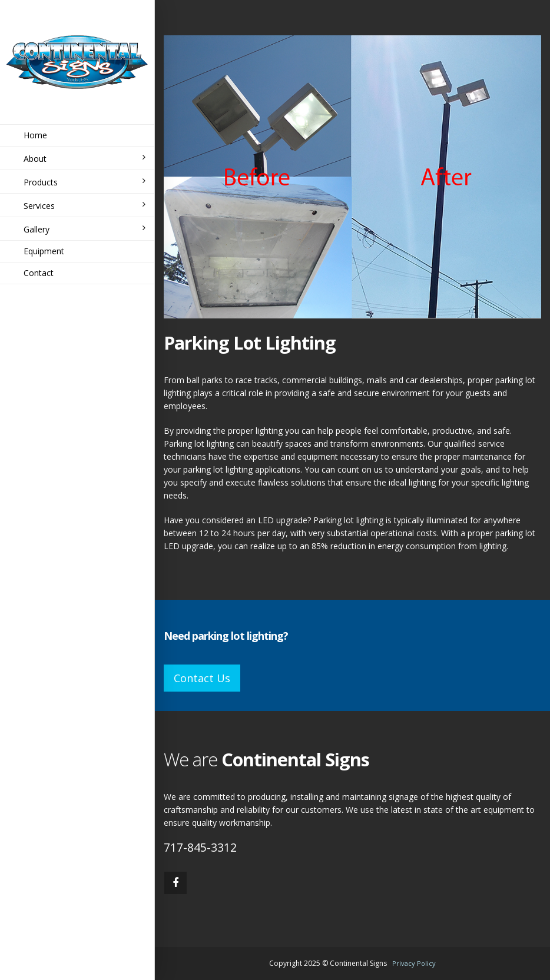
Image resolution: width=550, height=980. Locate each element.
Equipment (44, 251)
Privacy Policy (414, 963)
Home (35, 135)
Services (85, 206)
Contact (39, 273)
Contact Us (202, 678)
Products (85, 182)
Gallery (85, 229)
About (85, 159)
